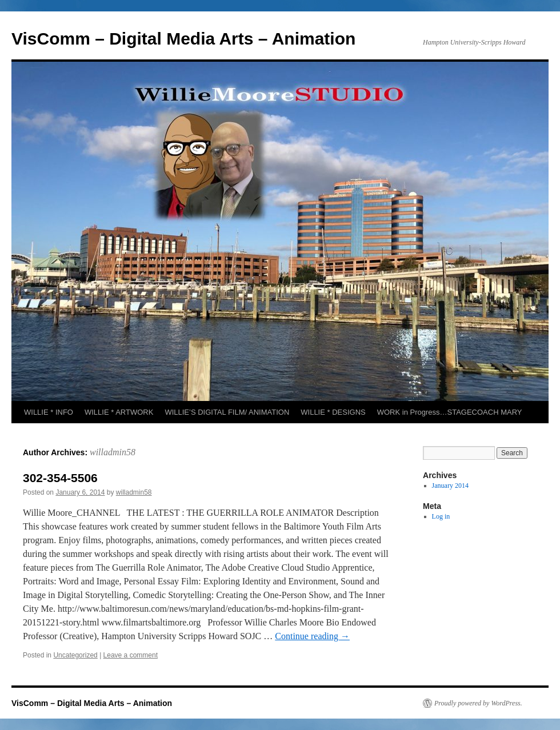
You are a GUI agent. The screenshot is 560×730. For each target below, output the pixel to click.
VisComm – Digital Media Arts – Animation (183, 39)
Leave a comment (131, 655)
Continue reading (312, 636)
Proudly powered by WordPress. (478, 703)
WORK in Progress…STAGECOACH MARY (450, 412)
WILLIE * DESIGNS (333, 412)
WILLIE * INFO (49, 412)
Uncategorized (75, 655)
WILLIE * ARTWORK (119, 412)
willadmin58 (113, 452)
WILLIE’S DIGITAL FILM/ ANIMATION (227, 412)
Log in (441, 516)
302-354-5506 (60, 478)
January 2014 (450, 486)
